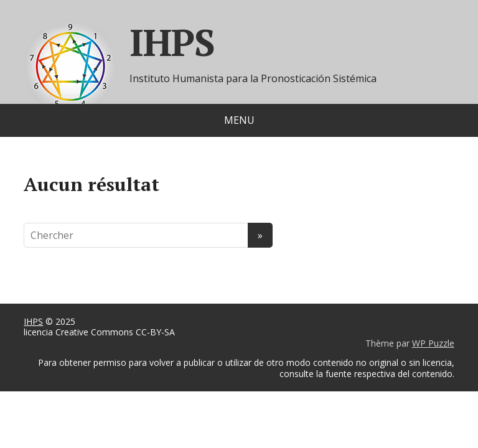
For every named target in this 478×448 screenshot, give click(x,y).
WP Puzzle (433, 343)
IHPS (33, 321)
